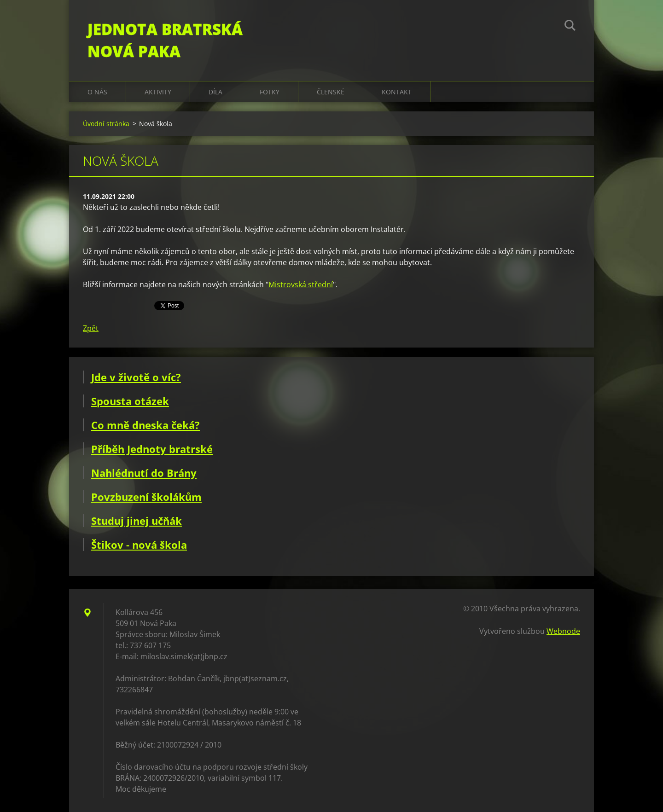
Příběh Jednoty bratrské (152, 449)
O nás (97, 92)
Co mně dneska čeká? (145, 425)
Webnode (563, 631)
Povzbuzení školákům (146, 497)
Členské (331, 92)
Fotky (270, 92)
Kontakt (397, 92)
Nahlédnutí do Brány (144, 473)
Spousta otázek (130, 401)
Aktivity (158, 92)
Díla (215, 92)
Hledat (570, 27)
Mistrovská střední (301, 284)
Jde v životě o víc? (136, 377)
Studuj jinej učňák (137, 521)
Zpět (91, 328)
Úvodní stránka (106, 124)
